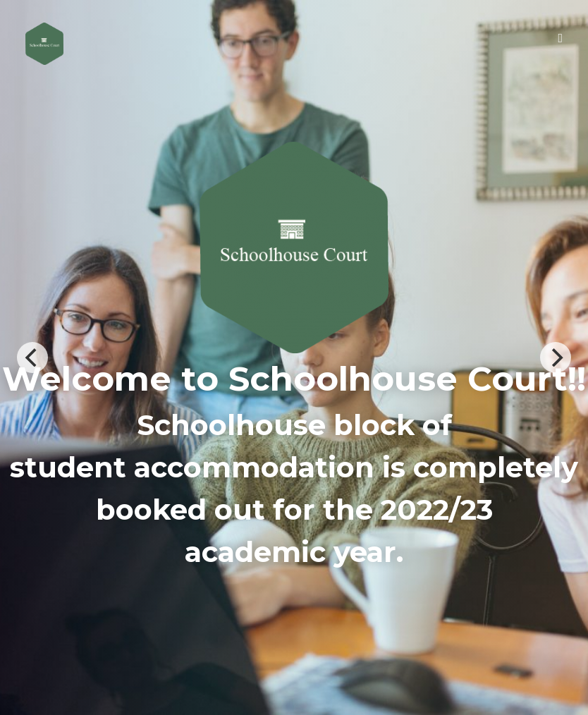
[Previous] (32, 357)
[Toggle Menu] (560, 38)
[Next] (556, 357)
